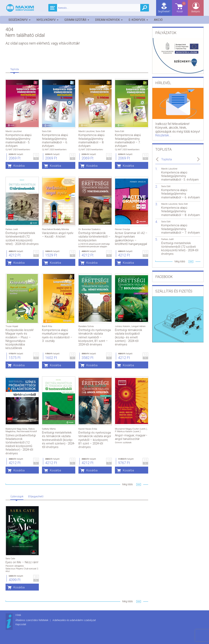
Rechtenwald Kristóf (27, 431)
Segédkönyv (20, 20)
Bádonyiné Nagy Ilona (16, 429)
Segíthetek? (164, 11)
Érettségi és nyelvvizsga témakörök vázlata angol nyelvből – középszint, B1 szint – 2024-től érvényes (95, 440)
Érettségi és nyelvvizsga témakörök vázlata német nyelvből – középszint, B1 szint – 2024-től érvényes (95, 337)
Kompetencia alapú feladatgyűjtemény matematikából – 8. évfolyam (91, 140)
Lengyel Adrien (138, 326)
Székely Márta (49, 429)
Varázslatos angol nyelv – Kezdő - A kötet (58, 235)
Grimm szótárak (123, 443)
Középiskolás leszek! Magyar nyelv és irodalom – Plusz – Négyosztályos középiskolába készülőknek (20, 339)
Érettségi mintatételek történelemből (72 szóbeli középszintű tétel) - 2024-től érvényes (22, 238)
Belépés (196, 11)
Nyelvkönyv (47, 20)
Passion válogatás (15, 566)
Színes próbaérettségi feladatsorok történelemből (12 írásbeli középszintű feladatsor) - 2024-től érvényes (21, 444)
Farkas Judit (12, 229)
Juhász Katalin (123, 326)
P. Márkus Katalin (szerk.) (128, 431)
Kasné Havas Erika (88, 429)
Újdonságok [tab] (17, 496)
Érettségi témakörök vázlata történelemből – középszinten (94, 237)
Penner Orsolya (122, 229)
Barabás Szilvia (86, 326)
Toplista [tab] (15, 69)
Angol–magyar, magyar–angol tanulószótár (131, 437)
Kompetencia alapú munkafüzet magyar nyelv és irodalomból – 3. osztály (57, 335)
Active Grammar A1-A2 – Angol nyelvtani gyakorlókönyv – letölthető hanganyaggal (131, 238)
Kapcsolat (21, 624)
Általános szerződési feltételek (32, 620)
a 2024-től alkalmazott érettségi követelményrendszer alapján (94, 245)
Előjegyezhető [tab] (36, 496)
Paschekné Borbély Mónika (55, 229)
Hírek (18, 615)
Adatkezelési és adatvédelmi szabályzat (74, 620)
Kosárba (19, 166)
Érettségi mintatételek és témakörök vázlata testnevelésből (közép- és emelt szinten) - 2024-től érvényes (58, 440)
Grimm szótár (77, 20)
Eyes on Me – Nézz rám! (22, 562)
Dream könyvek (109, 20)
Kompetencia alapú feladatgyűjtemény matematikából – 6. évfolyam (55, 140)
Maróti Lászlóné (14, 131)
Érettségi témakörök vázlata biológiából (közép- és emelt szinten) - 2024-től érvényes (128, 337)
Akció (158, 20)
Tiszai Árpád (12, 326)
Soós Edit (47, 131)
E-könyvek (138, 20)
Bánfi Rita (47, 326)
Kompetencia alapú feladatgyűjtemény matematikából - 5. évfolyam (19, 140)
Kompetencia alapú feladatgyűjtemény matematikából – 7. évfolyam (128, 140)
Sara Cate (10, 559)
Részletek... (163, 135)
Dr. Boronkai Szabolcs (89, 229)
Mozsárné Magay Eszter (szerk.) (131, 429)
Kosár (181, 7)
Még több (128, 484)
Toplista (167, 159)
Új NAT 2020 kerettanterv (18, 150)
